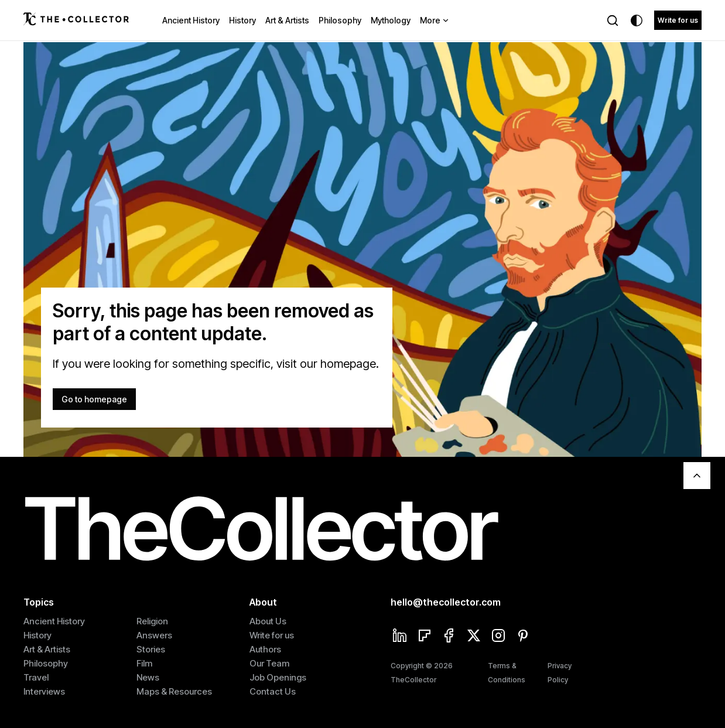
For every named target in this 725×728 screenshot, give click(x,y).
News (148, 677)
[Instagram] (498, 637)
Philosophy (340, 20)
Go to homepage (94, 399)
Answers (154, 635)
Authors (265, 649)
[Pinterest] (523, 637)
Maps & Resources (174, 691)
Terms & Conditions (507, 673)
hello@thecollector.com (446, 602)
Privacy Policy (560, 673)
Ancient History (191, 20)
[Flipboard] (425, 637)
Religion (152, 621)
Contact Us (273, 691)
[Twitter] (474, 637)
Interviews (44, 691)
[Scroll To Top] (697, 476)
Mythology (391, 20)
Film (144, 663)
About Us (268, 621)
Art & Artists (287, 20)
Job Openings (278, 677)
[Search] (613, 20)
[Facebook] (449, 637)
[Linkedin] (400, 637)
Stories (151, 649)
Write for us (678, 20)
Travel (36, 677)
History (242, 20)
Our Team (269, 663)
